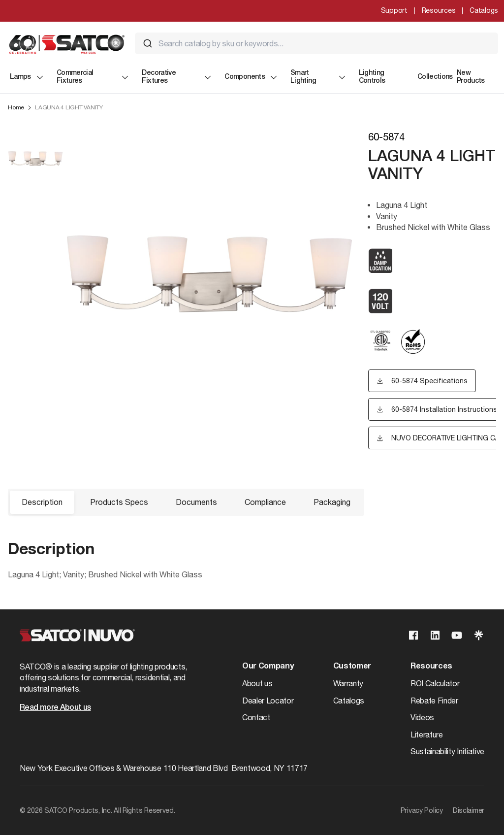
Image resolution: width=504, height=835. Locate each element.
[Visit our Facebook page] (413, 635)
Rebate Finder (434, 701)
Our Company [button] (268, 667)
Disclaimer (469, 810)
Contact (256, 717)
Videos (422, 717)
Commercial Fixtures (94, 77)
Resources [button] (431, 667)
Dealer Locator (268, 701)
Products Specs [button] (119, 502)
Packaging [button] (332, 502)
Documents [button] (196, 502)
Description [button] (42, 502)
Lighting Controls (372, 77)
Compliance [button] (265, 502)
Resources (439, 10)
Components (252, 77)
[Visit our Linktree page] (478, 635)
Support (394, 10)
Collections (435, 77)
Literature (427, 735)
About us (257, 683)
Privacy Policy (422, 810)
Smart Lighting (319, 77)
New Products (471, 77)
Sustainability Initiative (447, 751)
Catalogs (484, 10)
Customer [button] (352, 667)
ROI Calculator (435, 683)
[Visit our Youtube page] (457, 635)
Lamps (27, 77)
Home (16, 107)
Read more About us (55, 708)
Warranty (348, 683)
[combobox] (316, 43)
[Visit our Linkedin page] (435, 635)
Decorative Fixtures (177, 77)
